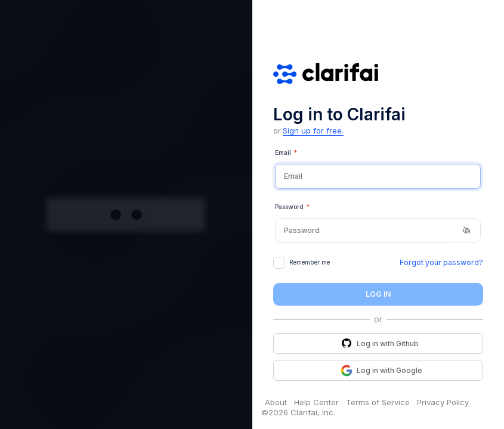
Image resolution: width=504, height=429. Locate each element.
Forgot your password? (441, 262)
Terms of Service (378, 402)
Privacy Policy (443, 402)
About (276, 402)
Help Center (316, 402)
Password (292, 207)
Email (286, 153)
